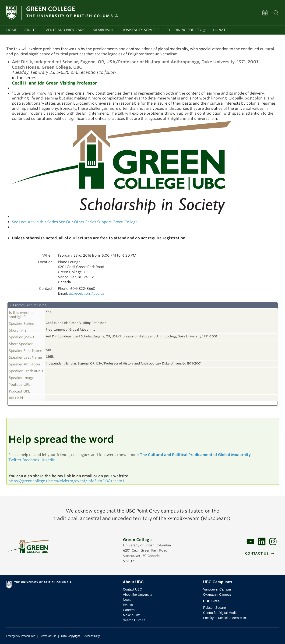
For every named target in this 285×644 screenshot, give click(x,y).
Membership (103, 30)
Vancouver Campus (217, 589)
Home (12, 30)
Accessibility (92, 636)
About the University (137, 594)
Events (128, 605)
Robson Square (214, 608)
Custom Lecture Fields (29, 305)
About (30, 30)
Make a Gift (131, 615)
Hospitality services (141, 30)
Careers (129, 610)
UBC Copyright (70, 636)
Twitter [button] (15, 460)
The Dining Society (184, 30)
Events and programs (64, 30)
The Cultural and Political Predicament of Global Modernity (195, 455)
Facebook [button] (31, 460)
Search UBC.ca (134, 620)
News (127, 600)
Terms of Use (48, 636)
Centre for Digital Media (220, 613)
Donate (220, 30)
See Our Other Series (77, 222)
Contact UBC (132, 589)
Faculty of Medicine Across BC (225, 618)
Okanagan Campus (217, 594)
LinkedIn (48, 460)
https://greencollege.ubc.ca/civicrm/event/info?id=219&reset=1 (66, 481)
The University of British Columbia (61, 586)
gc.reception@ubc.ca (87, 294)
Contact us (257, 553)
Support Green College (117, 222)
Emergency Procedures (21, 636)
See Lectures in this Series (35, 222)
